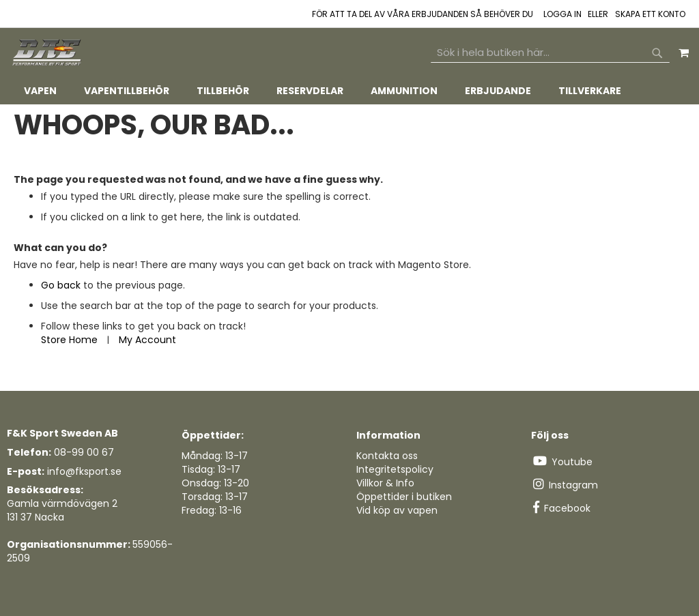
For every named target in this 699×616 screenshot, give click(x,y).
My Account (147, 340)
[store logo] (48, 53)
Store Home (69, 340)
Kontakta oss (387, 456)
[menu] (349, 91)
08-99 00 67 (84, 452)
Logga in (562, 14)
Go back (61, 285)
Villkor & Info (385, 483)
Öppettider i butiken (404, 497)
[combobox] (550, 53)
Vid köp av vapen (397, 510)
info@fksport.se (84, 471)
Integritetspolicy (395, 469)
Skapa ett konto (650, 14)
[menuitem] (40, 91)
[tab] (349, 91)
